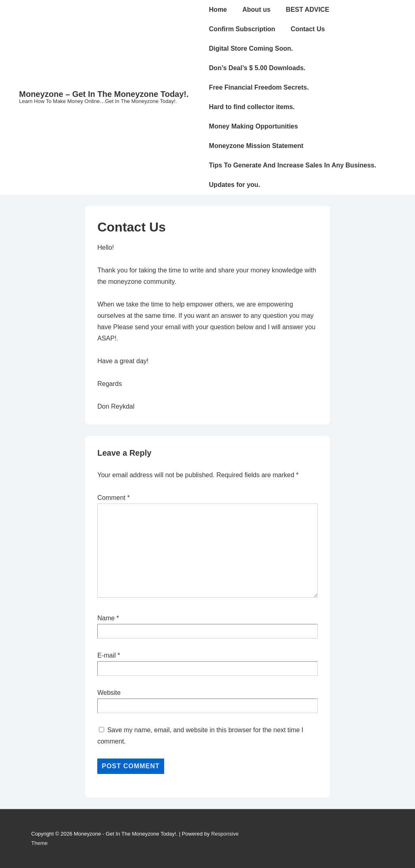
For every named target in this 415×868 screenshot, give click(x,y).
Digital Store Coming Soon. (251, 48)
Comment (113, 498)
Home (218, 10)
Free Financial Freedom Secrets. (259, 87)
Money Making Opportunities (254, 126)
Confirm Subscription (242, 29)
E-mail (106, 655)
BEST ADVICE (307, 10)
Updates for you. (235, 185)
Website (109, 693)
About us (256, 10)
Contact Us (308, 29)
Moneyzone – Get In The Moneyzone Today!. (104, 94)
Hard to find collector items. (252, 107)
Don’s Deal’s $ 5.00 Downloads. (257, 68)
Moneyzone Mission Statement (256, 146)
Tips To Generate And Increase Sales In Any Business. (293, 165)
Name (106, 618)
